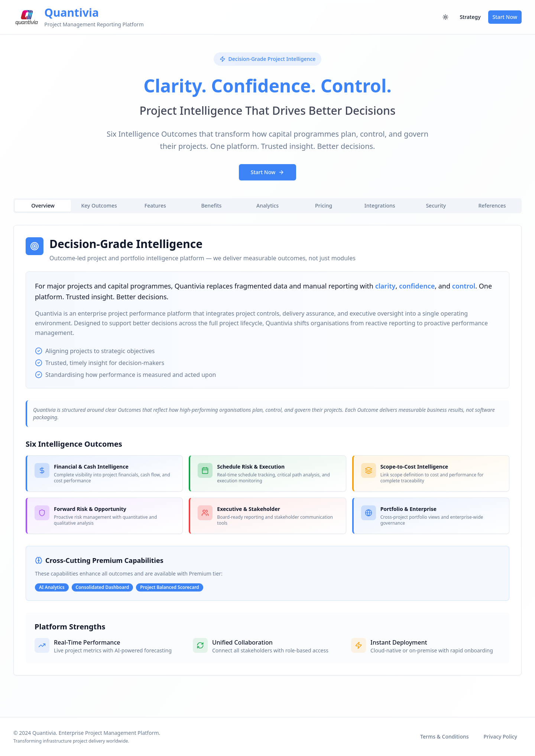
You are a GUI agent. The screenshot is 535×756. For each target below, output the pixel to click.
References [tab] (492, 206)
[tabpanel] (267, 450)
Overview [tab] (43, 206)
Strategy (470, 17)
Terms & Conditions (444, 737)
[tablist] (267, 206)
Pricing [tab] (324, 206)
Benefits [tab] (211, 206)
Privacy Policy (500, 737)
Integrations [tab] (380, 206)
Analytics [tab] (267, 206)
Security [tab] (436, 206)
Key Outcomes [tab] (99, 206)
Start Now (505, 17)
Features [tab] (155, 206)
